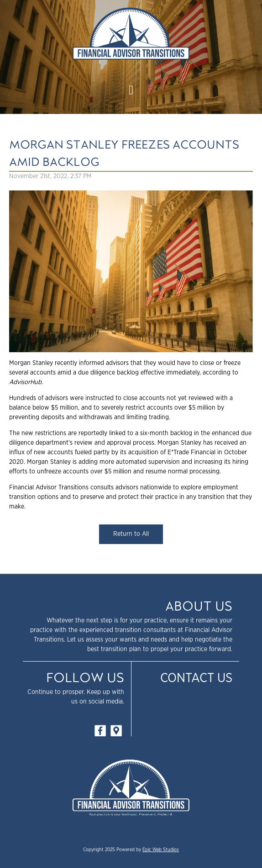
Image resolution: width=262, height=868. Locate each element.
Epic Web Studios (161, 850)
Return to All (131, 534)
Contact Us (196, 678)
